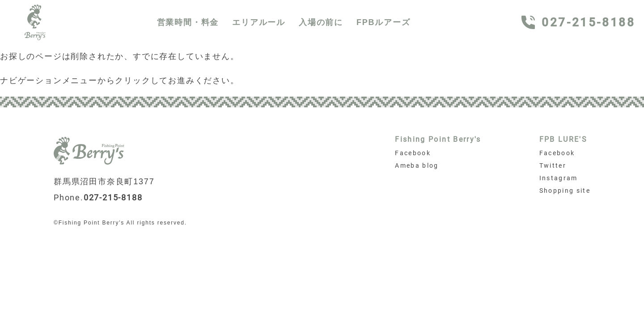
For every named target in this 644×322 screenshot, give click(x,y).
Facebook (413, 153)
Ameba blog (417, 165)
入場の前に (321, 22)
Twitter (553, 165)
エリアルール (259, 22)
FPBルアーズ (383, 22)
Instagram (559, 178)
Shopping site (565, 191)
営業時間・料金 (188, 22)
